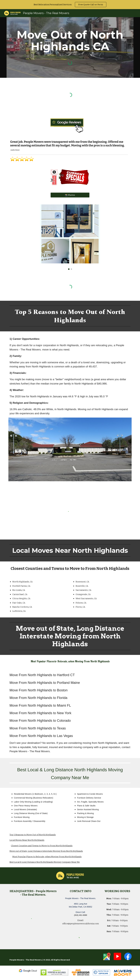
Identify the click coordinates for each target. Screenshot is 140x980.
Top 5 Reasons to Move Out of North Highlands (33, 835)
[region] (70, 5)
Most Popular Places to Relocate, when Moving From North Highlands (47, 857)
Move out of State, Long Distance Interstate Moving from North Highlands (46, 851)
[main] (70, 41)
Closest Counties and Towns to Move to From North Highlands (42, 846)
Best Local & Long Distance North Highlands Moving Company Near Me (45, 862)
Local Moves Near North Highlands (27, 840)
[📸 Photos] (70, 195)
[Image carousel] (70, 237)
